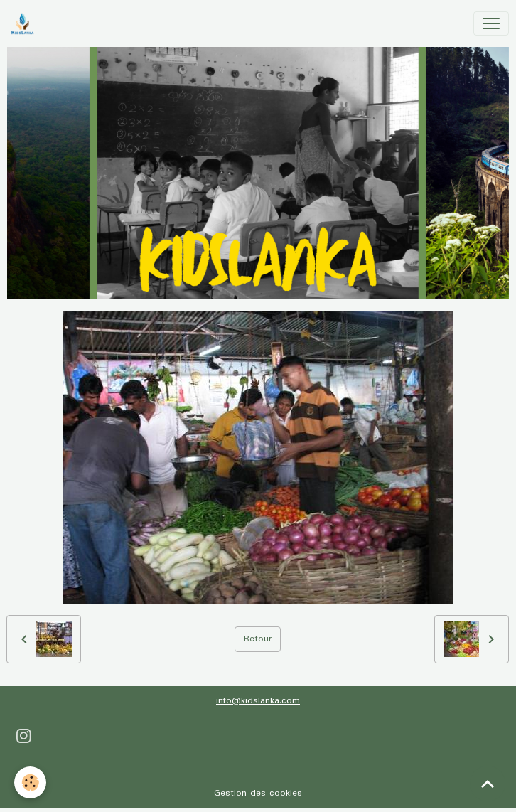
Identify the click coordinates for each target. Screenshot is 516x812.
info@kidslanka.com (258, 701)
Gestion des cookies (258, 793)
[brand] (25, 23)
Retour (258, 639)
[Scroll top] (488, 784)
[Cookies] (30, 782)
